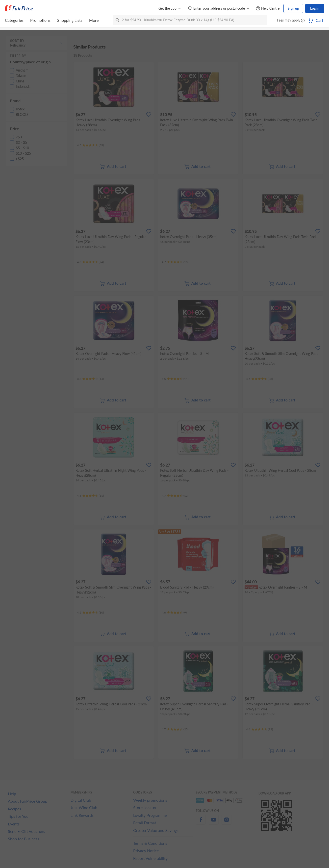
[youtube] (214, 823)
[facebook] (201, 823)
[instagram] (227, 823)
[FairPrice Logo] (19, 8)
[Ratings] (90, 145)
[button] (303, 21)
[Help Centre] (268, 9)
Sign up (293, 8)
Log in (315, 8)
